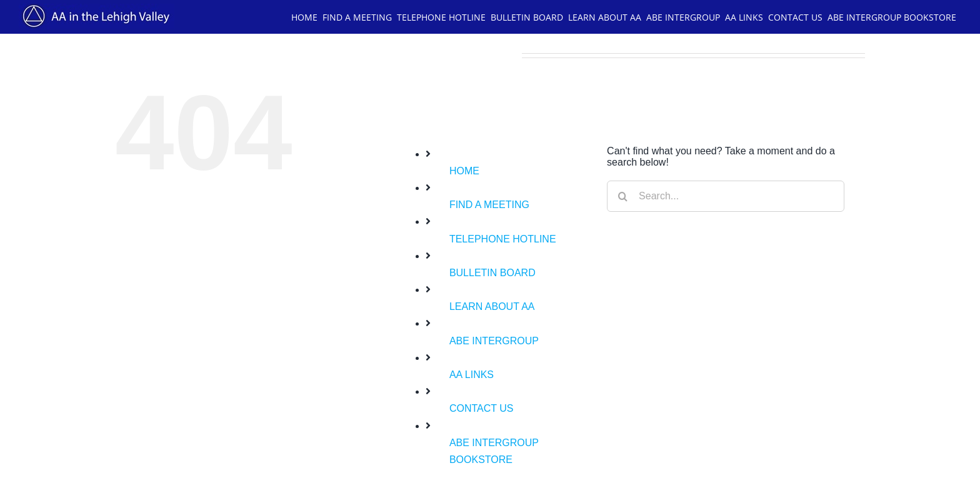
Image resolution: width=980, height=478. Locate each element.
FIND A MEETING (489, 205)
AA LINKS (472, 375)
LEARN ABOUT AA (492, 306)
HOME (464, 171)
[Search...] (726, 196)
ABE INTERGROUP (494, 341)
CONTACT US (482, 408)
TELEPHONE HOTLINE (503, 239)
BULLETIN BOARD (492, 273)
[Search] (622, 196)
